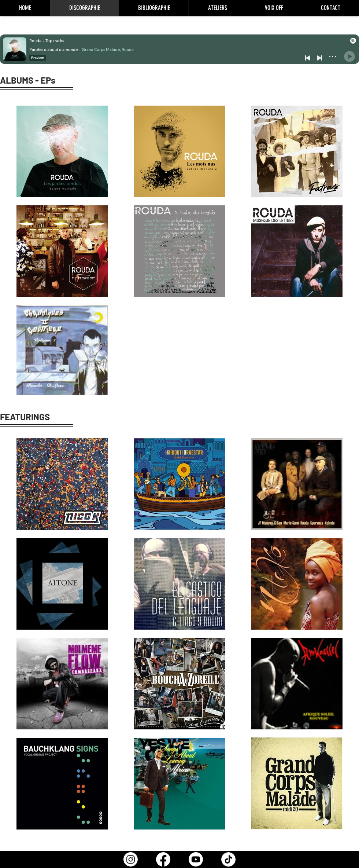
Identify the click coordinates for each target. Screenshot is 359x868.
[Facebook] (163, 859)
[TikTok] (228, 859)
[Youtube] (196, 859)
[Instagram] (131, 859)
